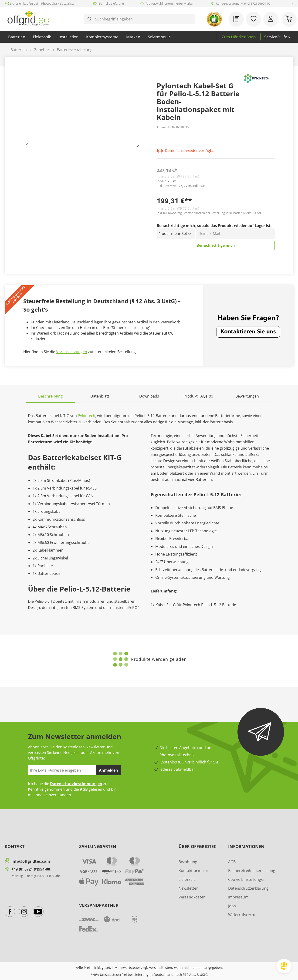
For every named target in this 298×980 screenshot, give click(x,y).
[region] (82, 146)
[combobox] (143, 19)
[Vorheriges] (27, 146)
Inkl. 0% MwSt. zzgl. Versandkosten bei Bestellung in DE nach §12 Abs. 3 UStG (209, 213)
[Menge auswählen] (176, 234)
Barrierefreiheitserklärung (252, 871)
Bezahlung (188, 862)
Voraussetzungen (72, 352)
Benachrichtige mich (216, 245)
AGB (84, 789)
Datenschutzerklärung (248, 888)
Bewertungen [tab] (247, 396)
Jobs (232, 906)
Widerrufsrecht (242, 915)
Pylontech (86, 416)
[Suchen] (90, 19)
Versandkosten (192, 897)
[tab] (50, 396)
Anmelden (108, 770)
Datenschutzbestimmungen (76, 784)
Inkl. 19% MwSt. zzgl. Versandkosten (182, 186)
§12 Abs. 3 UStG (195, 975)
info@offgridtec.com (31, 861)
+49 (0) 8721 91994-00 (31, 869)
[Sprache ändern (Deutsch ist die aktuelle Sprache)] (289, 4)
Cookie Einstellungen (247, 879)
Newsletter (188, 888)
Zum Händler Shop (239, 37)
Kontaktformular (194, 871)
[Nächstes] (138, 146)
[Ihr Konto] (271, 19)
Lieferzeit (187, 879)
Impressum (238, 897)
